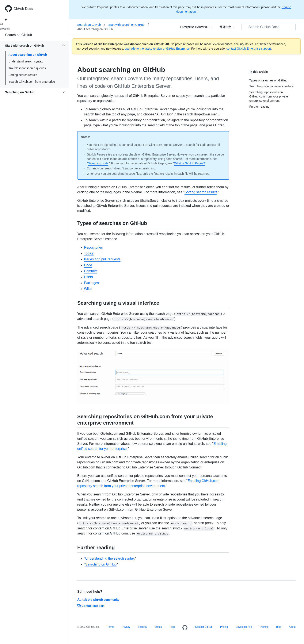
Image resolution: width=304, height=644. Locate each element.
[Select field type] (196, 27)
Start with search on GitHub (128, 25)
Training (264, 627)
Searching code (98, 163)
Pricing (224, 627)
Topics (89, 253)
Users (88, 277)
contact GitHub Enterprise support (249, 49)
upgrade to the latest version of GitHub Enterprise (157, 49)
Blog (279, 627)
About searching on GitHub (28, 55)
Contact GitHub (204, 627)
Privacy (126, 627)
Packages (91, 283)
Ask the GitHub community (98, 600)
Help (172, 627)
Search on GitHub (18, 35)
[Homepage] (185, 628)
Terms (111, 627)
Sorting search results (23, 75)
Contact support (91, 606)
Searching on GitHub (101, 564)
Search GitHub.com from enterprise (32, 82)
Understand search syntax (26, 61)
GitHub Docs (23, 9)
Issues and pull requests (102, 259)
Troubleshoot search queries (27, 68)
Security (142, 627)
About (292, 627)
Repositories (93, 247)
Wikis (88, 289)
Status (158, 627)
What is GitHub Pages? (190, 163)
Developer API (244, 627)
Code (88, 265)
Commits (91, 271)
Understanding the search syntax (110, 558)
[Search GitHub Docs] (269, 27)
